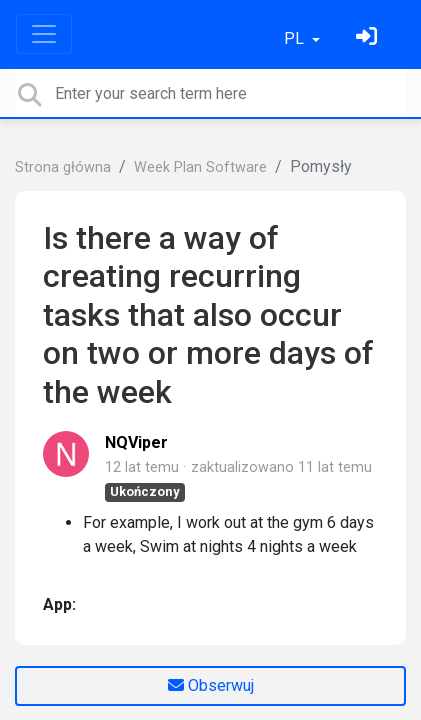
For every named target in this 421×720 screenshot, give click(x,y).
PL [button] (296, 38)
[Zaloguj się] (369, 38)
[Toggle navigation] (44, 34)
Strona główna (63, 167)
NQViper (136, 442)
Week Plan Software (200, 167)
